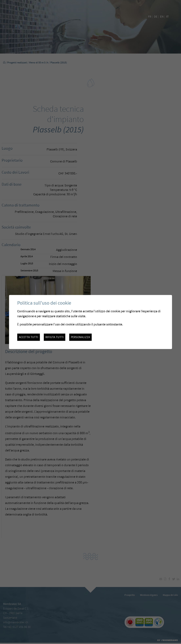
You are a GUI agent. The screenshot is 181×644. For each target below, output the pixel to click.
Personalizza (80, 337)
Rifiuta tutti (55, 337)
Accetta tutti (29, 337)
